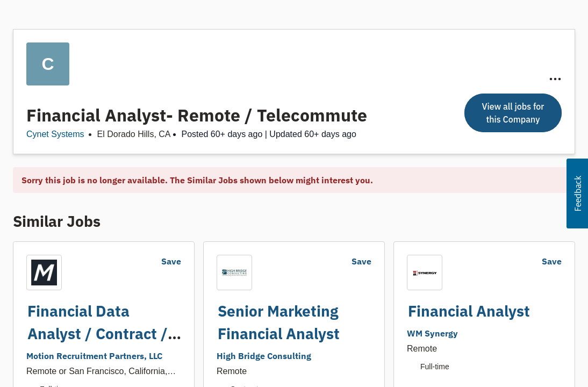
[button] (577, 193)
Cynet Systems (55, 134)
